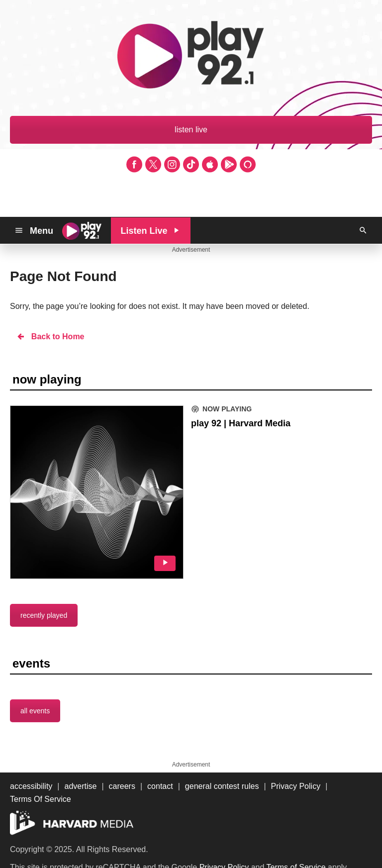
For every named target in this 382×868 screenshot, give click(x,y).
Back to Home (50, 337)
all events (35, 711)
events (31, 663)
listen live (191, 130)
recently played (44, 615)
